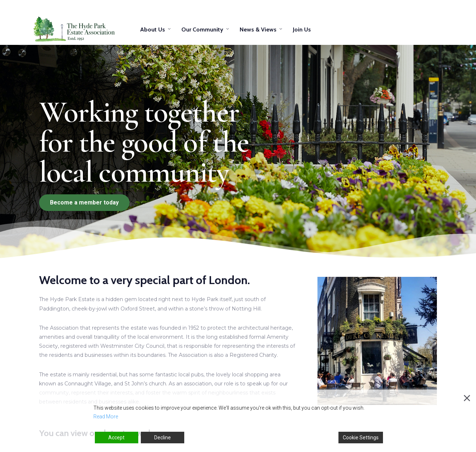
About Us (153, 29)
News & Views (258, 29)
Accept (116, 438)
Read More (106, 417)
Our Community (202, 29)
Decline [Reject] (163, 438)
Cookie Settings (361, 438)
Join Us (302, 29)
